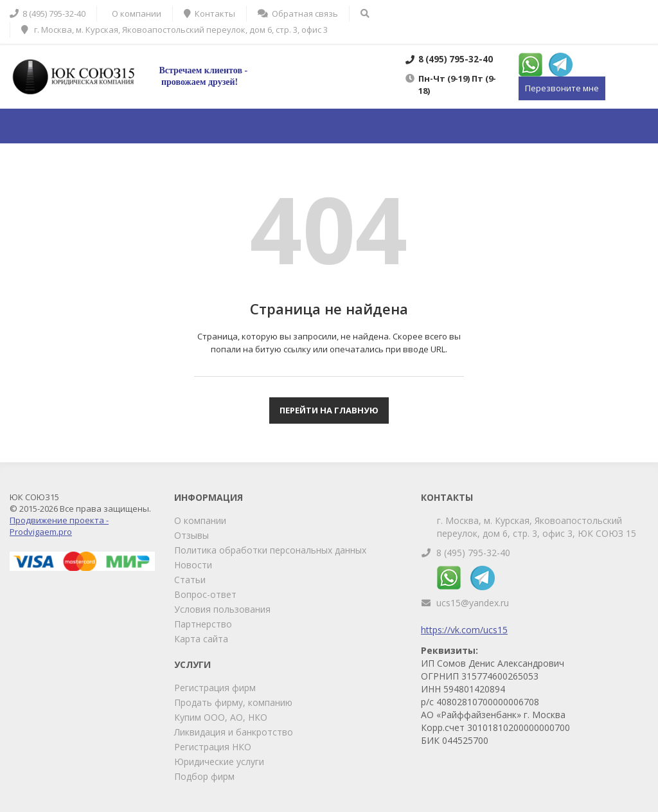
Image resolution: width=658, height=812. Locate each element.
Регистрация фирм (215, 688)
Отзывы (191, 535)
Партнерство (203, 624)
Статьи (190, 580)
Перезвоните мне (562, 88)
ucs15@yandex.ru (473, 603)
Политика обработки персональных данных (270, 550)
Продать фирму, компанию (233, 702)
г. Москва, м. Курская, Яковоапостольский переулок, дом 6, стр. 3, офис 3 (174, 30)
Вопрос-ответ (205, 594)
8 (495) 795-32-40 (473, 553)
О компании (200, 520)
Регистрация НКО (213, 747)
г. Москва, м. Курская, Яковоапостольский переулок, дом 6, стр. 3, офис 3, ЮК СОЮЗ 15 (537, 527)
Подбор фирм (204, 776)
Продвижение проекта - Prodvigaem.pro (59, 526)
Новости (193, 565)
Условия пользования (222, 609)
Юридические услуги (219, 762)
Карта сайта (201, 639)
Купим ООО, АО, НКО (221, 717)
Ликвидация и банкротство (234, 732)
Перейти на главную (329, 410)
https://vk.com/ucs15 (464, 630)
